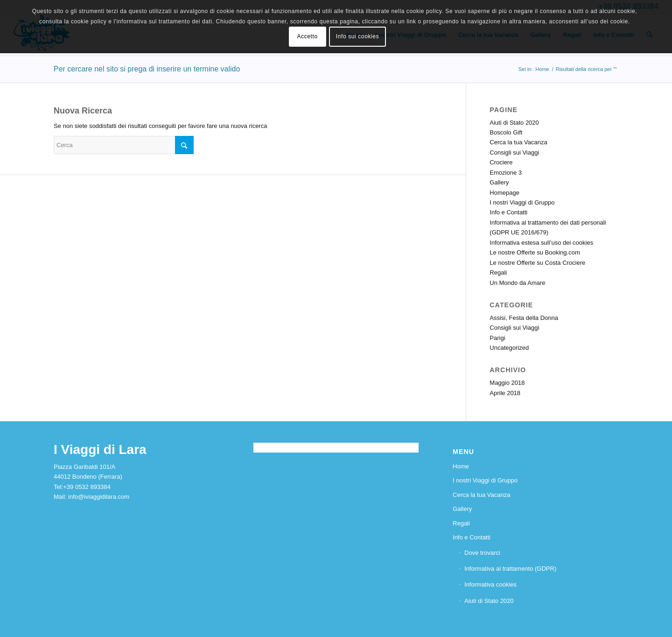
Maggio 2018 (507, 383)
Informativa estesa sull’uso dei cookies (541, 243)
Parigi (497, 338)
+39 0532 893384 (87, 487)
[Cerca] (124, 145)
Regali (498, 272)
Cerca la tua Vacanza (518, 142)
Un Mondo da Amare (517, 283)
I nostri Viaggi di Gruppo (522, 202)
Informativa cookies (490, 584)
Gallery (499, 182)
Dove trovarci (482, 553)
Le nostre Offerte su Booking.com (535, 252)
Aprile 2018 (505, 393)
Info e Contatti (508, 212)
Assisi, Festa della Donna (524, 318)
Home (461, 466)
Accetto (308, 36)
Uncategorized (509, 348)
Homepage (504, 193)
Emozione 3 (506, 173)
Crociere (501, 162)
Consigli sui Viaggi (514, 152)
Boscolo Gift (506, 132)
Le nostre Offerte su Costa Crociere (537, 263)
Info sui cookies (357, 36)
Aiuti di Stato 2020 (514, 123)
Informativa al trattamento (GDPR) (510, 569)
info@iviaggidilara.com (99, 497)
